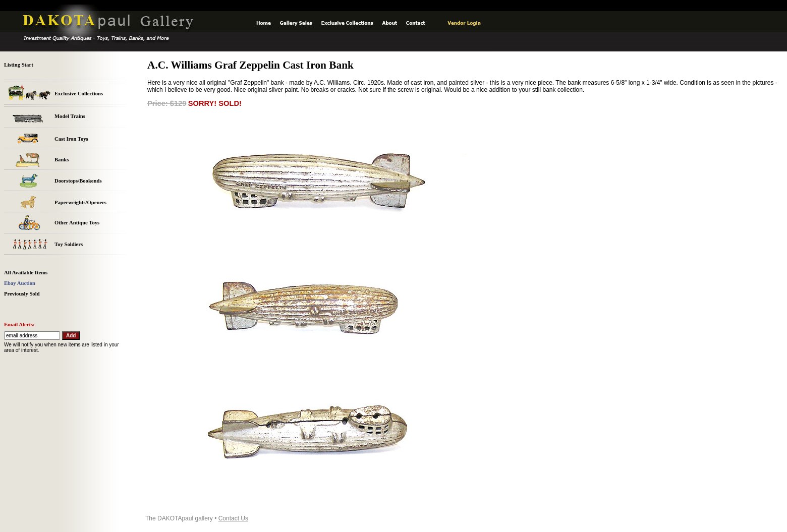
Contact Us (233, 518)
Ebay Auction (20, 283)
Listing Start (19, 65)
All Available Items (26, 273)
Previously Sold (22, 294)
